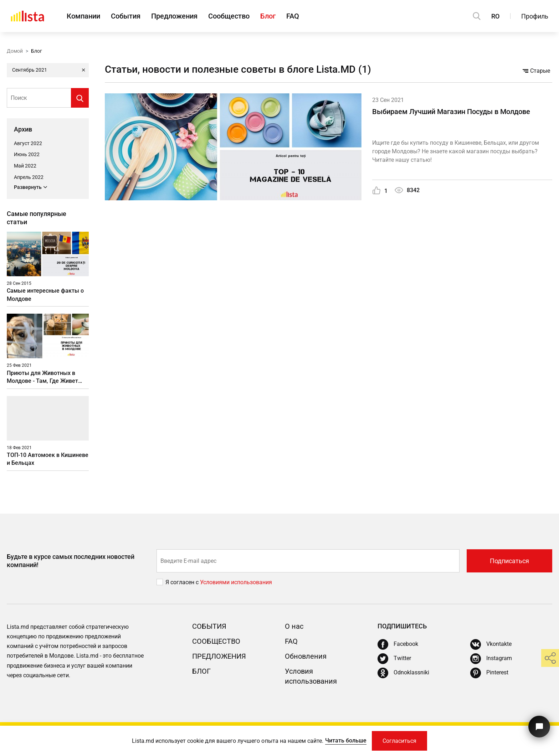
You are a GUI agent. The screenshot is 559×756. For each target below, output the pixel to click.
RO (495, 16)
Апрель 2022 (29, 177)
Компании (83, 16)
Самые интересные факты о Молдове (45, 295)
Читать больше (346, 740)
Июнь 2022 (27, 154)
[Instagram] (491, 659)
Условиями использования (236, 582)
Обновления (306, 656)
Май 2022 (25, 166)
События (126, 16)
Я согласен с (183, 582)
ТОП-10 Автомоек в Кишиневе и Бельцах (48, 459)
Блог (268, 16)
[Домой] (27, 16)
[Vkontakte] (491, 644)
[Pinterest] (489, 673)
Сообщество (229, 16)
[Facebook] (398, 644)
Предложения (174, 16)
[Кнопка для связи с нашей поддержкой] (539, 727)
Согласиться (399, 741)
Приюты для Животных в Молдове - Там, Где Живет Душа (42, 377)
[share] (550, 658)
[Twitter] (394, 659)
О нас (294, 626)
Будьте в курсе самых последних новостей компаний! (71, 561)
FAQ (293, 16)
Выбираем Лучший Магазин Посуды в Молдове (451, 112)
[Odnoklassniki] (403, 673)
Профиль (535, 16)
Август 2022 (28, 143)
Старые (536, 71)
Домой (15, 51)
